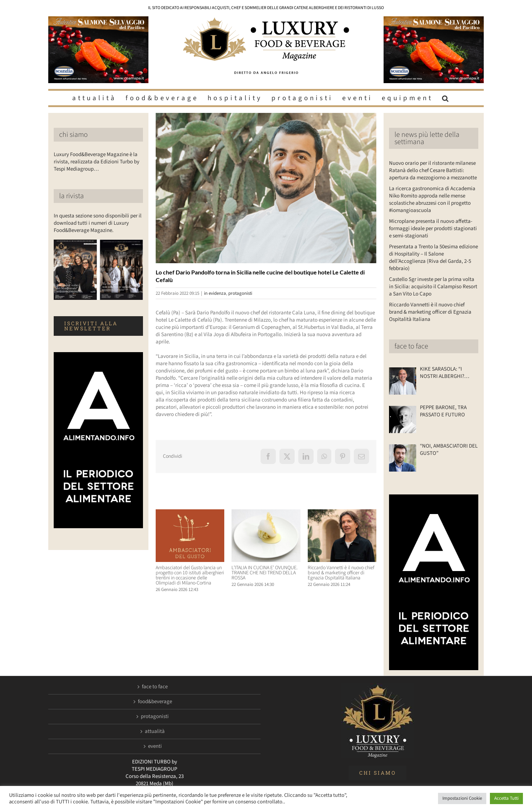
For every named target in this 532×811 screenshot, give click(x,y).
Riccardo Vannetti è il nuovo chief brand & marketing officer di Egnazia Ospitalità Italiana (341, 573)
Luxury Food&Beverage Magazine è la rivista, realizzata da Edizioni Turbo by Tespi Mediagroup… (97, 162)
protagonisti (240, 293)
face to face (411, 346)
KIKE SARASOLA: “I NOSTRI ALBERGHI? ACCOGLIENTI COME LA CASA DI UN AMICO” (446, 373)
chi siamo (73, 135)
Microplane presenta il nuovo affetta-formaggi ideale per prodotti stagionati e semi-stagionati (433, 229)
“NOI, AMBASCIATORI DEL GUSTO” (449, 450)
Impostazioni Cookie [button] (462, 798)
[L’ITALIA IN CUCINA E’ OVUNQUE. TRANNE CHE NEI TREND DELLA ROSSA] (266, 513)
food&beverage (155, 702)
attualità (155, 731)
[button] (446, 98)
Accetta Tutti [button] (506, 798)
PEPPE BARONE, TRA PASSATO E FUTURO (443, 411)
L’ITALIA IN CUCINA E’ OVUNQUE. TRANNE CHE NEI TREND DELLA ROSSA (265, 573)
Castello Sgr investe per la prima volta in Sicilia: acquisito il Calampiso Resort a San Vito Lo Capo (433, 287)
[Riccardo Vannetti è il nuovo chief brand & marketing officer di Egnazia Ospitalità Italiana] (342, 513)
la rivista (71, 196)
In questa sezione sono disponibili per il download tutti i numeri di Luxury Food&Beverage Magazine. (98, 223)
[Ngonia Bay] (266, 188)
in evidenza (215, 293)
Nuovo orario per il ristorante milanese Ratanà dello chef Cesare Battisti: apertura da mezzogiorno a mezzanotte (433, 170)
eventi (155, 746)
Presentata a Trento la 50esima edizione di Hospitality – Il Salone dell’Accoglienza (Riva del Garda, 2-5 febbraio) (433, 258)
